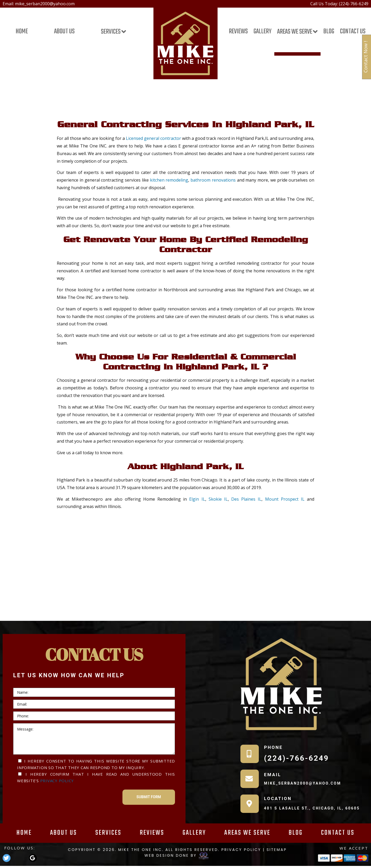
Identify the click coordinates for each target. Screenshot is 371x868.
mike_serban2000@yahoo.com (45, 4)
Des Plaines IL (246, 499)
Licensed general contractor (153, 138)
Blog (329, 32)
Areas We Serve (295, 32)
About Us (64, 32)
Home (22, 32)
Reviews (238, 32)
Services (111, 32)
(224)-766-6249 (354, 4)
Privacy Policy (57, 781)
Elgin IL (197, 499)
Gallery (262, 32)
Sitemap (277, 850)
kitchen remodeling (169, 180)
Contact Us (353, 32)
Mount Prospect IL (285, 499)
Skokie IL (218, 499)
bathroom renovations (213, 180)
